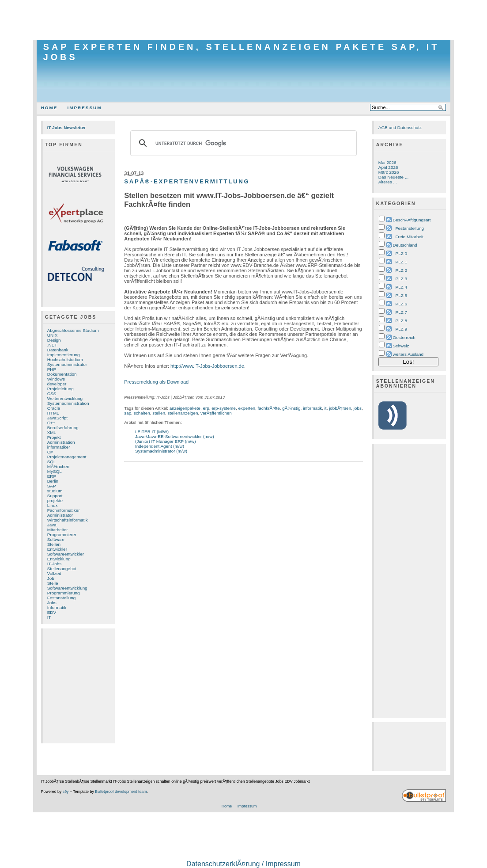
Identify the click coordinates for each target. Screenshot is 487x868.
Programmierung (64, 593)
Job (51, 578)
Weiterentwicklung (65, 398)
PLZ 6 (401, 304)
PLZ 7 (401, 312)
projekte (55, 501)
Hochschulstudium (65, 360)
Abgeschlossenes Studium (73, 330)
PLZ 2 (401, 270)
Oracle (54, 408)
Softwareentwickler (66, 554)
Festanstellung (62, 598)
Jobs (52, 603)
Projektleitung (60, 389)
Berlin (53, 481)
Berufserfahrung (63, 428)
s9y (66, 792)
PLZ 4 (401, 287)
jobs (358, 408)
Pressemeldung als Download (156, 382)
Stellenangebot (62, 569)
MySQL (55, 471)
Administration (61, 442)
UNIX (53, 335)
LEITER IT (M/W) (152, 432)
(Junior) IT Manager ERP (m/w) (165, 441)
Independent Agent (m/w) (160, 446)
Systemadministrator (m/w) (161, 451)
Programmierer (62, 535)
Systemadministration (68, 403)
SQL (52, 462)
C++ (51, 423)
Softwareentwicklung (67, 588)
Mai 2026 (387, 162)
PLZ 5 (401, 295)
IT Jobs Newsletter (67, 128)
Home (49, 108)
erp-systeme (224, 408)
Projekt (54, 437)
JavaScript (57, 418)
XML (52, 432)
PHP (52, 369)
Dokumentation (62, 374)
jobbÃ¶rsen (340, 408)
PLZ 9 (401, 329)
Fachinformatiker (64, 510)
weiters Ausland (408, 354)
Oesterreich (404, 337)
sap (128, 413)
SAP (52, 486)
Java (52, 525)
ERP (52, 476)
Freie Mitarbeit (410, 237)
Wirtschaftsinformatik (68, 520)
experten (247, 408)
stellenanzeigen (183, 413)
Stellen (54, 544)
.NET (52, 345)
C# (50, 452)
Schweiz (401, 346)
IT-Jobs (55, 564)
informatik (312, 408)
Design (54, 340)
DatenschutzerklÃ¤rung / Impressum (243, 864)
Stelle (53, 583)
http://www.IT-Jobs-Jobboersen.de (207, 366)
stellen (159, 413)
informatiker (59, 447)
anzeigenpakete (185, 408)
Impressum (84, 108)
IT (49, 617)
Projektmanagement (67, 457)
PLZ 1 (401, 262)
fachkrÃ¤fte (269, 408)
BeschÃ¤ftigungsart (412, 220)
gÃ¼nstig (291, 408)
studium (55, 491)
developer (57, 384)
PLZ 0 (401, 253)
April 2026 (388, 167)
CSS (52, 394)
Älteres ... (388, 182)
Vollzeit (54, 573)
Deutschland (405, 245)
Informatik (57, 607)
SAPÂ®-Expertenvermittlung (187, 181)
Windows (56, 379)
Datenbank (58, 350)
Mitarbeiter (58, 530)
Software (56, 539)
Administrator (60, 515)
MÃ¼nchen (58, 466)
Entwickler (57, 549)
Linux (53, 505)
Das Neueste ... (393, 177)
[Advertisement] (244, 20)
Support (55, 496)
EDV (52, 612)
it (326, 408)
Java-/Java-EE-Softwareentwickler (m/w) (175, 436)
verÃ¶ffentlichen (216, 413)
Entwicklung (59, 559)
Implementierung (64, 355)
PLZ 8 (401, 321)
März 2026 (389, 172)
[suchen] (242, 143)
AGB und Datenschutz (400, 128)
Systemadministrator (67, 364)
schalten (142, 413)
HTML (53, 413)
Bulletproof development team (121, 792)
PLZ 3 (401, 279)
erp (206, 408)
